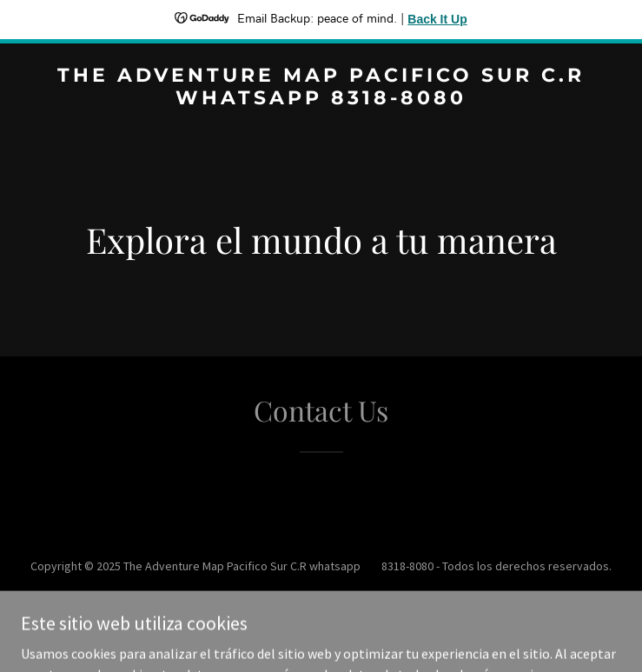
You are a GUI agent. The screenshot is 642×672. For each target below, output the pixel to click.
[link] (321, 99)
